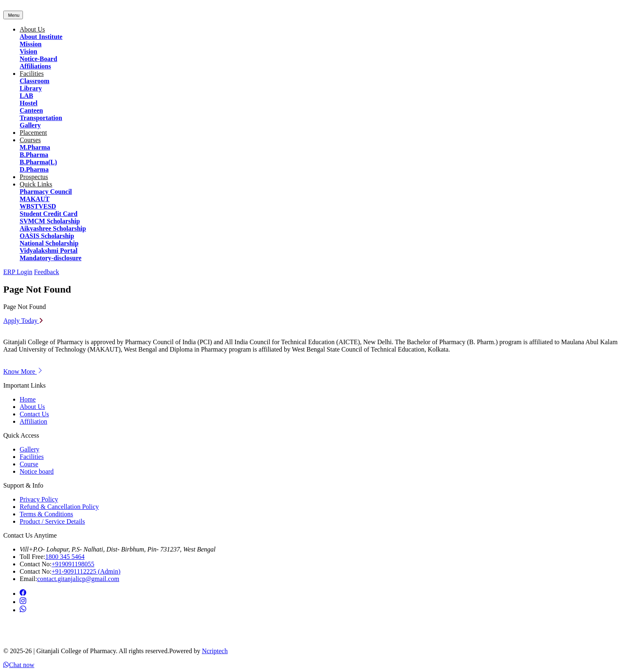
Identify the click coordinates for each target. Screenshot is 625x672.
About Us (32, 29)
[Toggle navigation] (13, 15)
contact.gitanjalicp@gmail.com (78, 579)
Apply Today (23, 321)
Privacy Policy (39, 499)
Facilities (32, 74)
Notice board (37, 471)
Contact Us (34, 414)
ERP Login (18, 272)
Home (28, 399)
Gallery (29, 449)
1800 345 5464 (65, 557)
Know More (23, 371)
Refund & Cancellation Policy (59, 507)
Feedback (46, 272)
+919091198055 (73, 564)
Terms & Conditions (46, 514)
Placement (33, 133)
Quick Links (36, 184)
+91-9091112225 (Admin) (86, 571)
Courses (30, 140)
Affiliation (33, 421)
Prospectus (34, 177)
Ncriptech (215, 651)
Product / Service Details (52, 521)
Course (29, 464)
